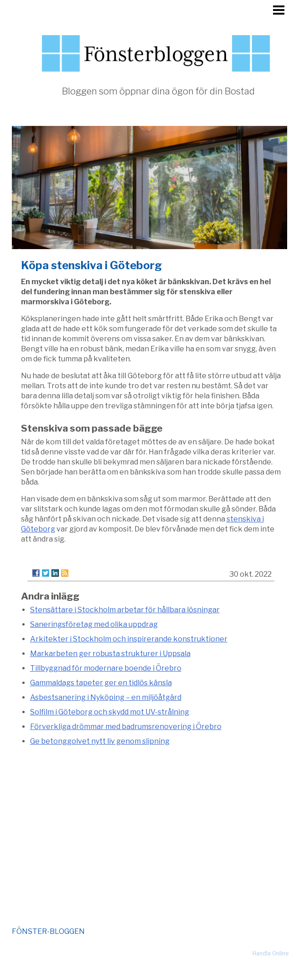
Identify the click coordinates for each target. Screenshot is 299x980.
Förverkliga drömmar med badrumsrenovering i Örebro (126, 727)
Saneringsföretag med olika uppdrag (94, 624)
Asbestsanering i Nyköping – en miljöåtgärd (106, 697)
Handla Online (271, 953)
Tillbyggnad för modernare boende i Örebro (106, 668)
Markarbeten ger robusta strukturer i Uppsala (110, 654)
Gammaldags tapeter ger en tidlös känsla (101, 683)
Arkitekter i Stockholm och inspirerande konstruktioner (129, 639)
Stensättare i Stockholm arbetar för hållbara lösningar (125, 610)
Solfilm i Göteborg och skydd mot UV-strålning (110, 712)
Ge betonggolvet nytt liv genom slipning (100, 741)
